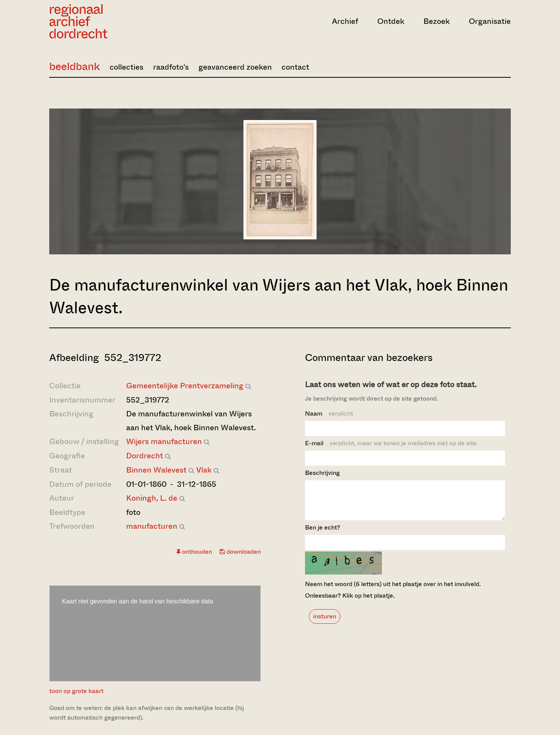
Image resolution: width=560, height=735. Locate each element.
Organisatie (490, 21)
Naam (329, 413)
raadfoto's (171, 67)
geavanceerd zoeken (235, 67)
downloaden (240, 552)
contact (295, 67)
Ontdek (391, 21)
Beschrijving (322, 473)
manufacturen (152, 526)
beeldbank (75, 66)
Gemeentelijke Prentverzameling (185, 386)
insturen (325, 623)
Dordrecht (145, 456)
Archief (345, 21)
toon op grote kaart (76, 691)
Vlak (204, 470)
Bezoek (437, 21)
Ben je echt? (322, 534)
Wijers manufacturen (164, 442)
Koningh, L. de (152, 498)
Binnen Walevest (156, 470)
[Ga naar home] (118, 21)
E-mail (391, 443)
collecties (127, 67)
